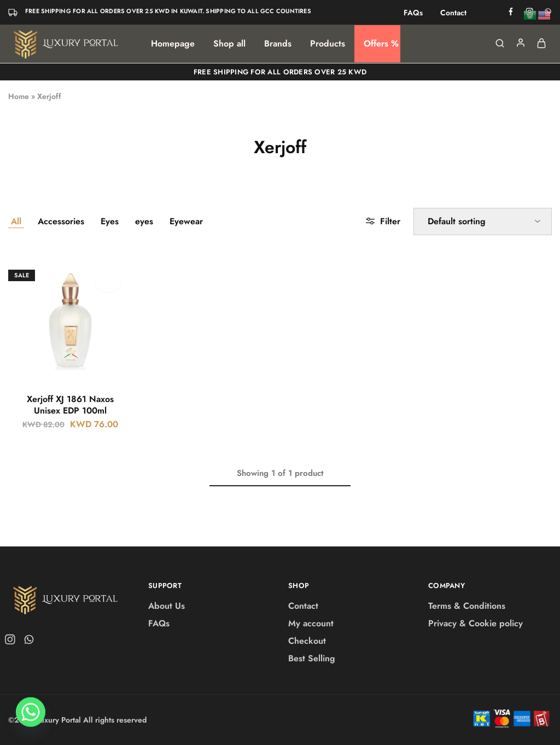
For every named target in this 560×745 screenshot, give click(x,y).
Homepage (173, 44)
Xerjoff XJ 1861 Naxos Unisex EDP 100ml (70, 405)
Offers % (381, 44)
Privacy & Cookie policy (476, 623)
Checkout (307, 641)
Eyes (110, 221)
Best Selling (312, 658)
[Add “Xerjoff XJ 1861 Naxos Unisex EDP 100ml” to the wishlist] (108, 281)
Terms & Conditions (467, 606)
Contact (453, 13)
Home (19, 96)
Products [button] (328, 44)
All (16, 221)
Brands (278, 44)
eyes (144, 221)
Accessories (61, 221)
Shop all (229, 44)
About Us (167, 606)
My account (311, 623)
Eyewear (186, 221)
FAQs (413, 13)
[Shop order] (483, 222)
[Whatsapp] (31, 717)
